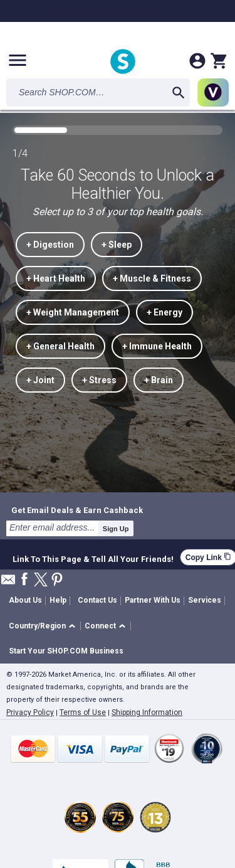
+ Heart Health (56, 278)
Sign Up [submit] (116, 529)
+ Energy (164, 312)
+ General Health (60, 346)
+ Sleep (117, 245)
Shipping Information (147, 712)
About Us (25, 600)
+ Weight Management (73, 312)
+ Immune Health (157, 346)
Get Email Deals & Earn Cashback (77, 510)
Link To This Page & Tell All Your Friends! (93, 558)
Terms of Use (83, 712)
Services (205, 600)
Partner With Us (153, 600)
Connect (100, 626)
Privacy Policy (30, 712)
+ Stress (99, 380)
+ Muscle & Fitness (152, 278)
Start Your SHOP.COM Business (66, 651)
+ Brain (159, 380)
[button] (44, 626)
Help (58, 600)
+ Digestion (50, 245)
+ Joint (40, 380)
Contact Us (97, 600)
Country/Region (37, 626)
